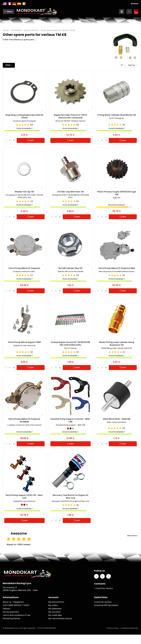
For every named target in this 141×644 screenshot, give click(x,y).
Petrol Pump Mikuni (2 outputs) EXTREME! (24, 420)
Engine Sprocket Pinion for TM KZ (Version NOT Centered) (70, 116)
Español (19, 4)
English (5, 4)
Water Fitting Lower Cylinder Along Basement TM (117, 344)
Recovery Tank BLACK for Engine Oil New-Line (70, 497)
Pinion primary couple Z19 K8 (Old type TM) (117, 193)
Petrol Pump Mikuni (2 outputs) (24, 268)
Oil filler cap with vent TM (70, 192)
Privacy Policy (113, 628)
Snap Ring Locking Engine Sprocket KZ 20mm (24, 116)
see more (133, 536)
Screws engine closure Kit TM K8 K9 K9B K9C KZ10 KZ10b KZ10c (70, 344)
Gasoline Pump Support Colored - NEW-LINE (70, 420)
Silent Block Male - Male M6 (117, 419)
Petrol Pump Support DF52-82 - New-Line (24, 497)
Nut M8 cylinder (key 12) (70, 268)
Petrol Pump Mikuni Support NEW (24, 342)
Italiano (24, 4)
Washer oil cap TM (24, 192)
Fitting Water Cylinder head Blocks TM (117, 115)
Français (9, 4)
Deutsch (14, 4)
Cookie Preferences (129, 628)
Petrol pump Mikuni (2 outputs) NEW (117, 268)
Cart (31, 140)
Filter (8, 65)
